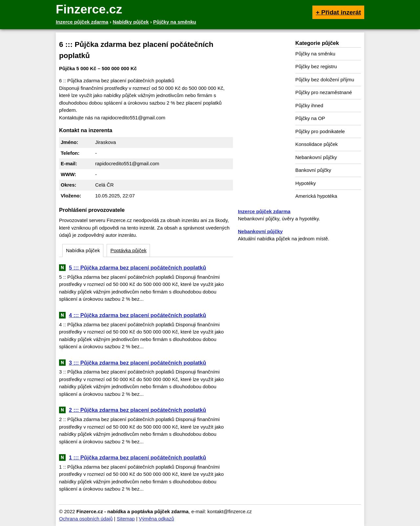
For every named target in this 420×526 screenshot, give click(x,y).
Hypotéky (306, 183)
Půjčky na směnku (315, 54)
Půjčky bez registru (316, 66)
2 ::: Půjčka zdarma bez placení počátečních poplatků (137, 410)
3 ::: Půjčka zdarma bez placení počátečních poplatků (137, 363)
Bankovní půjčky (313, 170)
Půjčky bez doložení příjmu (325, 80)
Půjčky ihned (309, 105)
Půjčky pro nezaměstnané (324, 92)
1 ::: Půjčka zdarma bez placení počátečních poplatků (137, 457)
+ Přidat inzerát (338, 12)
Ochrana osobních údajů (86, 519)
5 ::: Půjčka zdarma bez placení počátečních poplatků (137, 268)
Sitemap (126, 519)
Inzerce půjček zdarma (264, 211)
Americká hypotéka (316, 196)
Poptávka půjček (128, 250)
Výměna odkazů (157, 519)
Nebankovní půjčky (316, 157)
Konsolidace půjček (316, 144)
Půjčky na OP (310, 118)
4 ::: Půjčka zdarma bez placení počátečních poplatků (137, 315)
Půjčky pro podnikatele (320, 131)
